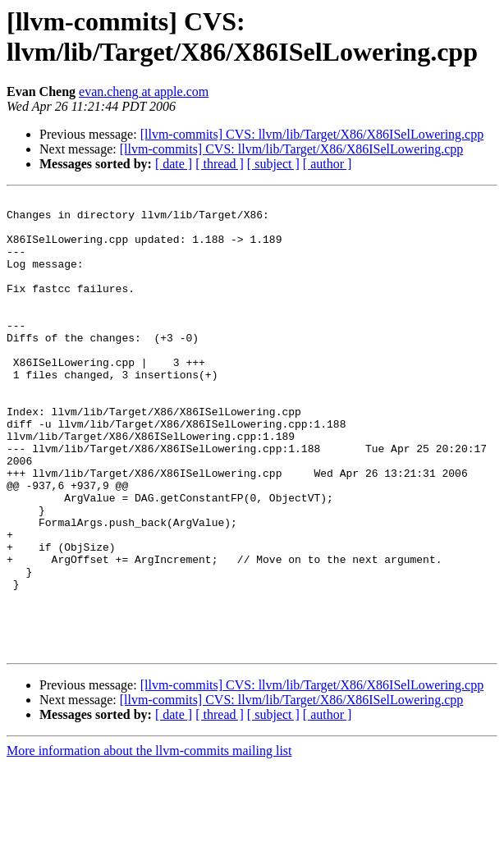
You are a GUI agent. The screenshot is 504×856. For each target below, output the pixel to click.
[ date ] (174, 164)
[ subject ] (273, 164)
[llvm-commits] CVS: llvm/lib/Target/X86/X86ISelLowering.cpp (312, 134)
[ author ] (328, 164)
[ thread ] (220, 164)
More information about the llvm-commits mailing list (149, 842)
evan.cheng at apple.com (144, 92)
